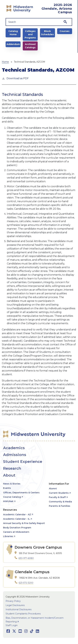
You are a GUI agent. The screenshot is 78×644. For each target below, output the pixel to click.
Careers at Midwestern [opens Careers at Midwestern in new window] (16, 532)
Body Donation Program (17, 528)
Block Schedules (47, 33)
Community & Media (60, 502)
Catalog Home (13, 33)
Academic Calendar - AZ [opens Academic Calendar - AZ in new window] (17, 515)
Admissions (15, 455)
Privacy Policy (13, 601)
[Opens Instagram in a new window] (26, 631)
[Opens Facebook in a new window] (8, 631)
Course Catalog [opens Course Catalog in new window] (12, 497)
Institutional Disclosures (19, 609)
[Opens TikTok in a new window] (32, 631)
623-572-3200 (26, 583)
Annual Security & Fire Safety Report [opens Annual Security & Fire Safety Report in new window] (24, 523)
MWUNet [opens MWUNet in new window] (8, 501)
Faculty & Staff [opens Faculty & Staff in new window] (57, 497)
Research (12, 468)
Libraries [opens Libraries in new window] (8, 536)
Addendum (13, 44)
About (9, 475)
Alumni (53, 489)
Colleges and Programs (30, 34)
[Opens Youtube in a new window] (20, 631)
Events (7, 488)
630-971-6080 (26, 558)
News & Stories (12, 484)
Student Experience (23, 462)
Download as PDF (15, 78)
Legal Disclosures (15, 605)
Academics (14, 448)
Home (5, 62)
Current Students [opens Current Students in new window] (59, 493)
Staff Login (12, 625)
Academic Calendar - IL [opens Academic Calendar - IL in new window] (17, 519)
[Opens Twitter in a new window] (14, 631)
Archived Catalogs (30, 46)
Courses (65, 31)
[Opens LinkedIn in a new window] (37, 631)
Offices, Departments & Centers (21, 493)
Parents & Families (60, 506)
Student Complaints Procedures (23, 614)
